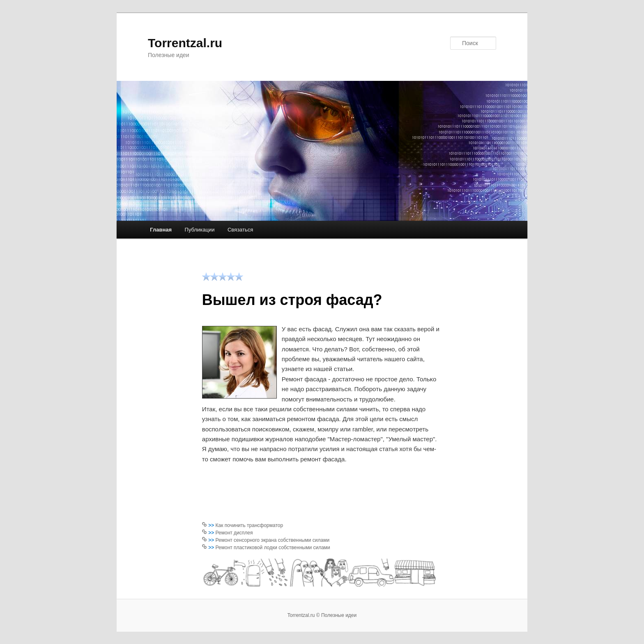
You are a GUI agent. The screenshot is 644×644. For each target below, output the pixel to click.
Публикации (200, 230)
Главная (161, 230)
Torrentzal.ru (185, 43)
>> (212, 525)
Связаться (240, 230)
